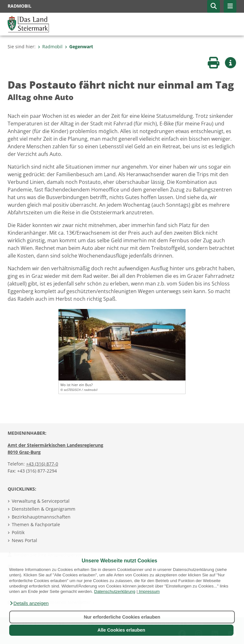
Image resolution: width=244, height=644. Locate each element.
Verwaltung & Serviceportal (41, 501)
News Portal (24, 540)
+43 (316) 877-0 (42, 464)
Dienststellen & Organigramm (44, 509)
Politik (18, 532)
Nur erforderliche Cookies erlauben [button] (122, 617)
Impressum (149, 591)
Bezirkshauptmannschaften (41, 517)
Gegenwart (79, 47)
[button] (29, 603)
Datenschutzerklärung (115, 591)
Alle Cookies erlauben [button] (121, 630)
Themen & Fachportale (36, 524)
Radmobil (50, 47)
